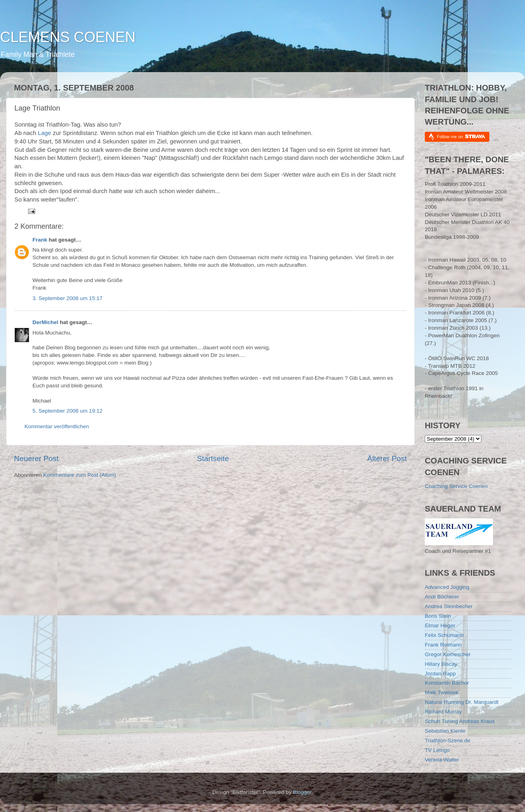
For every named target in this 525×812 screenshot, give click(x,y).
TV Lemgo (437, 750)
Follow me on (461, 136)
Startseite (213, 458)
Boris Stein (438, 616)
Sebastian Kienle (445, 731)
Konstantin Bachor (447, 683)
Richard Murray (443, 712)
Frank (40, 240)
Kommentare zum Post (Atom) (80, 475)
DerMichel (45, 322)
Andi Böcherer (442, 597)
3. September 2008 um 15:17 (68, 298)
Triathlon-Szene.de (448, 740)
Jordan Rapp (440, 674)
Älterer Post (387, 458)
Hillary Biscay (441, 664)
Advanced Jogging (447, 587)
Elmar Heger (440, 626)
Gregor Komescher (448, 654)
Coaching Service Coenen (456, 486)
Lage (45, 133)
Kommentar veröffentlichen (57, 426)
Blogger (302, 792)
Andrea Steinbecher (449, 606)
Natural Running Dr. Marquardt (462, 702)
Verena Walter (442, 760)
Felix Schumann (444, 635)
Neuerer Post (36, 458)
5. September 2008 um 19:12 (68, 411)
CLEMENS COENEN (68, 37)
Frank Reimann (443, 645)
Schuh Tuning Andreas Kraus (460, 721)
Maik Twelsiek (442, 692)
